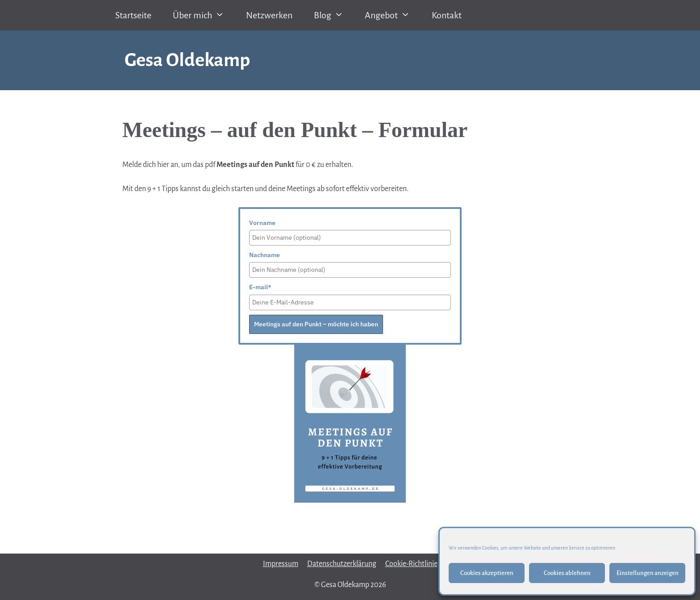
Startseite (133, 15)
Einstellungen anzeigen (648, 573)
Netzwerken (269, 15)
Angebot (393, 15)
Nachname (265, 255)
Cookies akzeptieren (487, 573)
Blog (334, 15)
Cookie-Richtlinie (411, 564)
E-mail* (260, 287)
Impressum (281, 564)
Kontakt (447, 15)
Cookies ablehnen (567, 573)
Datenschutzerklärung (342, 564)
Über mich (204, 15)
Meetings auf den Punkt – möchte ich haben (316, 324)
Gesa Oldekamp (187, 60)
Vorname (262, 223)
